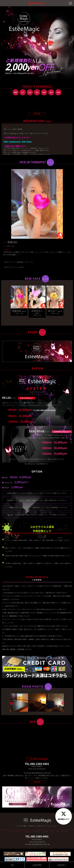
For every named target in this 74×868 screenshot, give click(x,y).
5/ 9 (37, 92)
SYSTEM (45, 832)
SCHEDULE (27, 832)
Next (63, 301)
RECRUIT (65, 832)
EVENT (52, 832)
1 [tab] (31, 319)
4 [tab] (40, 319)
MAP (58, 832)
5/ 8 (30, 92)
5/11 (51, 92)
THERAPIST (36, 832)
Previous (11, 301)
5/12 (58, 92)
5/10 (44, 92)
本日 (16, 92)
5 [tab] (43, 319)
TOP (8, 832)
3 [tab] (37, 319)
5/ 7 (23, 92)
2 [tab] (34, 319)
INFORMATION (16, 832)
